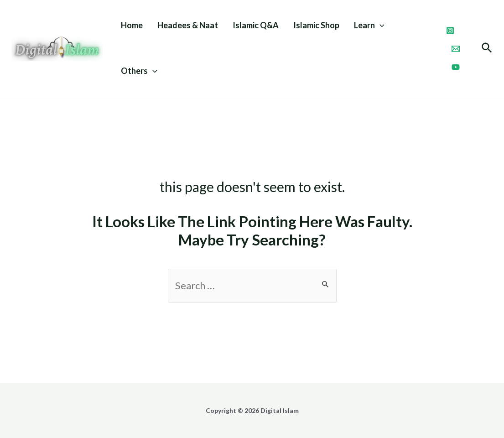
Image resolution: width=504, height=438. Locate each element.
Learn (369, 25)
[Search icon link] (487, 49)
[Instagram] (450, 31)
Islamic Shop (316, 25)
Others (139, 71)
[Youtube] (456, 67)
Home (132, 25)
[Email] (456, 49)
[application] (380, 25)
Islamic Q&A (256, 25)
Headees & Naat (188, 25)
